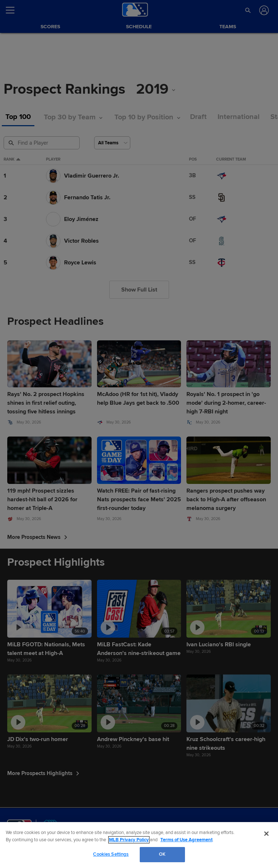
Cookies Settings (111, 854)
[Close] (266, 834)
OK (162, 854)
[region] (139, 845)
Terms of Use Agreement (186, 840)
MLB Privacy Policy (129, 840)
